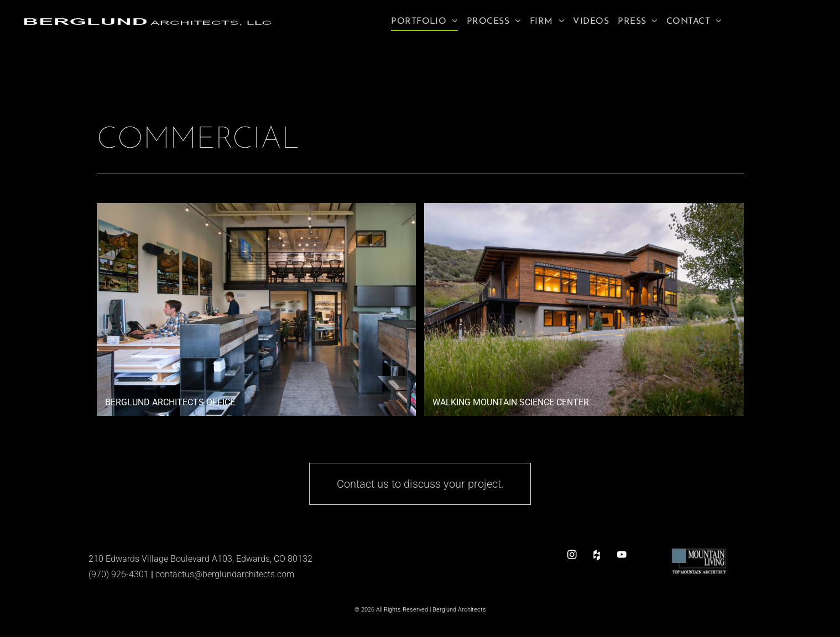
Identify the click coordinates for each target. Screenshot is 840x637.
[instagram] (572, 555)
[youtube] (622, 555)
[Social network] (597, 555)
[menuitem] (424, 22)
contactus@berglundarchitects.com (225, 574)
